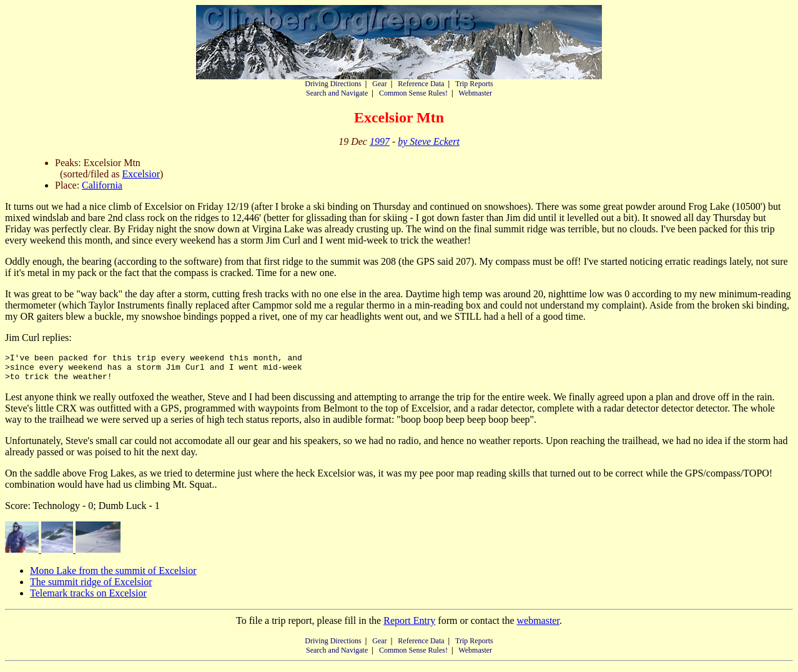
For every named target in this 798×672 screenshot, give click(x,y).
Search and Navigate (337, 93)
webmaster (538, 626)
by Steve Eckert (429, 141)
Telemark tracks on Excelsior (88, 599)
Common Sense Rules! (413, 93)
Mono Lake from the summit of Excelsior (113, 576)
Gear (379, 84)
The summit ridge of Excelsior (91, 587)
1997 (380, 141)
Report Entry (409, 626)
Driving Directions (333, 84)
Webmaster (475, 93)
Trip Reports (474, 84)
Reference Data (421, 84)
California (102, 185)
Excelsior (141, 174)
